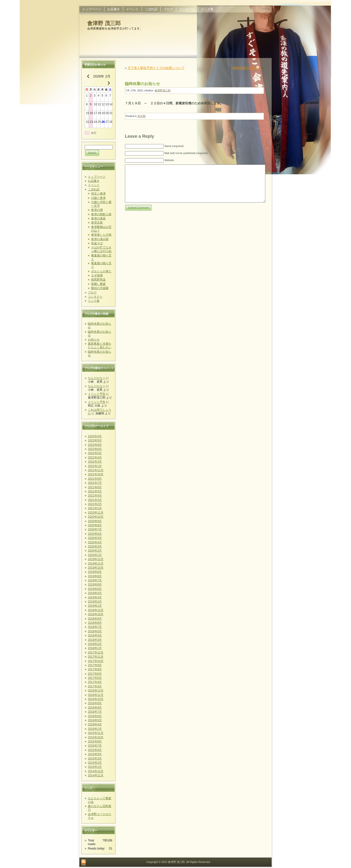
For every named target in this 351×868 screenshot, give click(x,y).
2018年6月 (95, 631)
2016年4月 (95, 724)
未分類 (142, 116)
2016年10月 (96, 699)
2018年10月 (96, 614)
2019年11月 (96, 564)
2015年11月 (96, 733)
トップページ (97, 177)
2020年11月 (96, 513)
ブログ (92, 293)
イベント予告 (97, 394)
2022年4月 (95, 458)
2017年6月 (95, 674)
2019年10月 (96, 568)
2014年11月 (96, 775)
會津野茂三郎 (163, 90)
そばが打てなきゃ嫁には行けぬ (101, 249)
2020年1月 (95, 555)
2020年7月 (95, 529)
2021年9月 (95, 479)
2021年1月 (95, 508)
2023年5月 (95, 440)
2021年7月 (95, 483)
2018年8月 (95, 623)
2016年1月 (95, 729)
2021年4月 (95, 496)
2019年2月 (95, 602)
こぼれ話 (94, 189)
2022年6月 (95, 449)
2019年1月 (95, 606)
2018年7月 (95, 627)
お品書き (94, 181)
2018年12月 (96, 610)
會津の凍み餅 (100, 239)
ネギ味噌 (97, 275)
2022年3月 (95, 462)
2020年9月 (95, 521)
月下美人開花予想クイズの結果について (156, 68)
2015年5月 (95, 754)
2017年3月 (95, 686)
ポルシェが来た (101, 271)
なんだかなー (97, 378)
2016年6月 (95, 716)
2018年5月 (95, 635)
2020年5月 (95, 538)
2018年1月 (95, 648)
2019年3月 (95, 597)
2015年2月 (95, 763)
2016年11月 (96, 695)
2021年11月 (96, 470)
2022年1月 (95, 466)
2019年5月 (95, 589)
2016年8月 (95, 708)
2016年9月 (95, 703)
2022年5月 (95, 453)
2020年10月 (96, 517)
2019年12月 (96, 559)
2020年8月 (95, 525)
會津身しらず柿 (101, 235)
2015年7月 (95, 746)
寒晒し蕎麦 (98, 284)
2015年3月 (95, 759)
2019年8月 (95, 576)
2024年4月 (95, 436)
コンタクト (95, 297)
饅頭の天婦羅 (100, 288)
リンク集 (94, 301)
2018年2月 (95, 644)
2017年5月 (95, 678)
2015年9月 (95, 741)
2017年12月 (96, 653)
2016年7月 (95, 712)
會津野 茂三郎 (104, 23)
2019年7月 (95, 580)
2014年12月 (96, 771)
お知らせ (94, 340)
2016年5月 (95, 720)
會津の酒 (97, 210)
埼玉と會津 (98, 194)
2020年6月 (95, 534)
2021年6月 (95, 487)
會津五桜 (97, 223)
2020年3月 (95, 546)
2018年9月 (95, 619)
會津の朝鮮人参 (101, 214)
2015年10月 (96, 737)
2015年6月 (95, 750)
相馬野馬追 (98, 280)
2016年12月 (96, 691)
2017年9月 (95, 665)
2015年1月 (95, 767)
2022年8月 (95, 445)
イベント (94, 185)
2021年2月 (95, 504)
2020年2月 (95, 551)
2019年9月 (95, 572)
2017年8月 (95, 669)
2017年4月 (95, 682)
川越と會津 (98, 198)
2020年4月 (95, 542)
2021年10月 (96, 474)
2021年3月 (95, 500)
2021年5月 (95, 491)
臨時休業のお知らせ (247, 68)
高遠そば (97, 243)
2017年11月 (96, 657)
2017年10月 (96, 661)
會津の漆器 (98, 218)
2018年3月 (95, 640)
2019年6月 (95, 585)
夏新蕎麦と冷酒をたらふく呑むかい (100, 346)
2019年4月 (95, 593)
